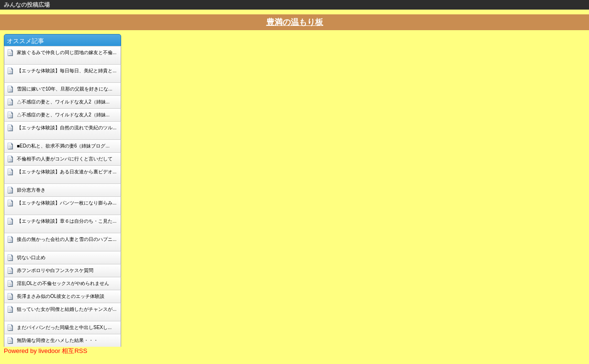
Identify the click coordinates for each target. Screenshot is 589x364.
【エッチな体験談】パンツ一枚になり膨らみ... (67, 203)
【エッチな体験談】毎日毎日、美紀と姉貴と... (67, 71)
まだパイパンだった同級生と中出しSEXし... (64, 327)
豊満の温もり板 (295, 22)
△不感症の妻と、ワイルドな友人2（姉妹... (63, 102)
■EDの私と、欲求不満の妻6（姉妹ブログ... (63, 146)
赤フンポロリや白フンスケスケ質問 (55, 270)
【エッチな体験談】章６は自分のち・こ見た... (67, 221)
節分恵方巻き (31, 190)
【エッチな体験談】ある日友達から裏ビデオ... (67, 172)
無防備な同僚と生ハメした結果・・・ (57, 340)
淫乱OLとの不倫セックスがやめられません (63, 283)
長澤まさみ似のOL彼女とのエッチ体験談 (61, 296)
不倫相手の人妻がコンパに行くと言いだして (65, 159)
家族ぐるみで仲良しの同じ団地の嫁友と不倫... (67, 52)
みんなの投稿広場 (27, 5)
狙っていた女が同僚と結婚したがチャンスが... (67, 309)
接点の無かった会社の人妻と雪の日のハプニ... (67, 239)
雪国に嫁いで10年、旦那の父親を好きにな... (64, 89)
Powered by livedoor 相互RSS (45, 351)
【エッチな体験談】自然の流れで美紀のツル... (67, 128)
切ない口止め (31, 257)
